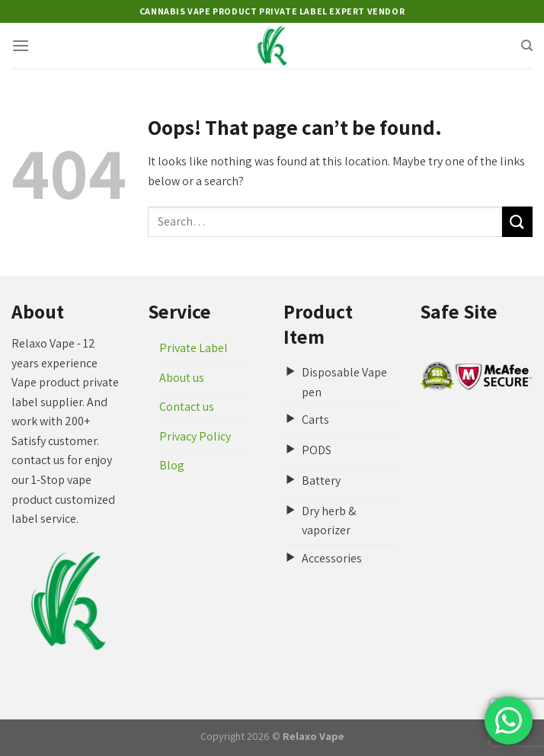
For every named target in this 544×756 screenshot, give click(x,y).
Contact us (187, 407)
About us (182, 378)
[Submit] (517, 221)
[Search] (527, 46)
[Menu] (21, 45)
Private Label (194, 348)
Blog (172, 465)
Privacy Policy (195, 436)
